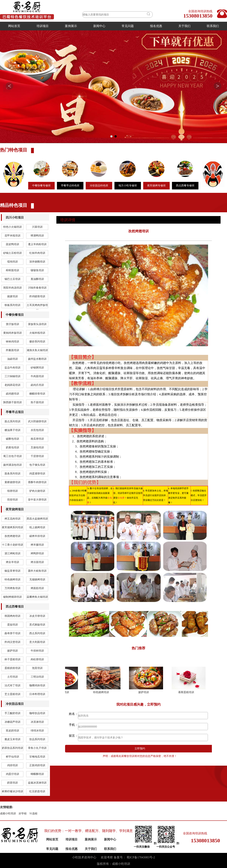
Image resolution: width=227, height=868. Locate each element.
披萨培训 (146, 835)
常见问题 (128, 26)
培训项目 (43, 26)
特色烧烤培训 (103, 835)
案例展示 (71, 26)
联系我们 (213, 26)
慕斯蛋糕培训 (188, 835)
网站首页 (14, 26)
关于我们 (184, 26)
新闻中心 (99, 26)
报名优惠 (156, 26)
